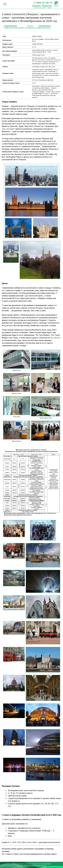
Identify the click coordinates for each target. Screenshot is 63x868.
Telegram (36, 6)
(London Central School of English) (14, 27)
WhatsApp (47, 6)
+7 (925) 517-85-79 (43, 3)
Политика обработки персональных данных (31, 865)
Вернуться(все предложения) (30, 27)
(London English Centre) (43, 27)
